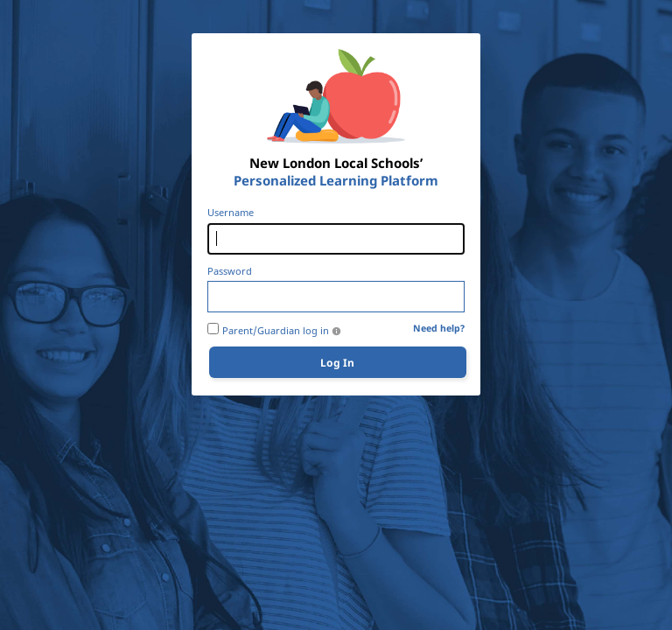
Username (231, 213)
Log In (337, 363)
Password (230, 271)
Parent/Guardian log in (276, 331)
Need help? (439, 329)
